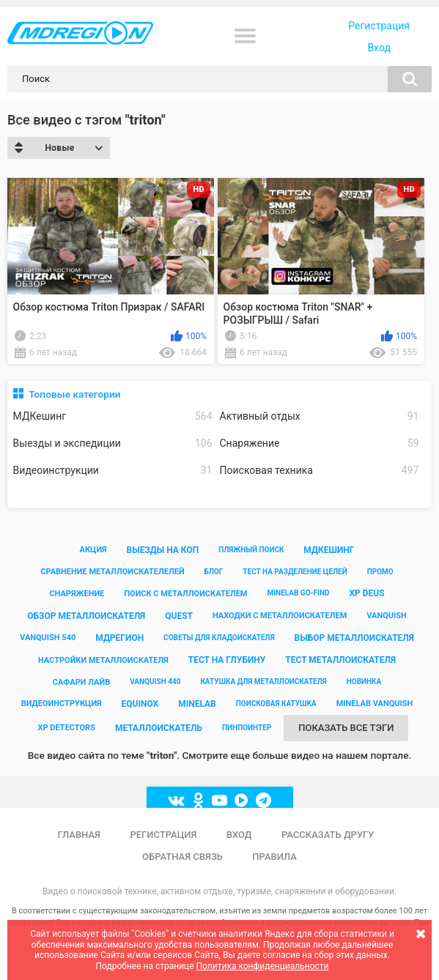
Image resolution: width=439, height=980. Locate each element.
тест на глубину (227, 660)
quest (179, 616)
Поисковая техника (320, 471)
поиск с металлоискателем (185, 594)
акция (93, 550)
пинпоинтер (247, 728)
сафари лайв (81, 682)
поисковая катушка (276, 704)
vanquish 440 (155, 682)
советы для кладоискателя (219, 638)
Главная (79, 835)
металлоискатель (159, 728)
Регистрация (379, 26)
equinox (140, 704)
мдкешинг (329, 550)
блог (214, 572)
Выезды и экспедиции (113, 443)
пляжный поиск (251, 550)
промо (380, 572)
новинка (364, 682)
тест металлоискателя (340, 660)
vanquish (387, 616)
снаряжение (77, 594)
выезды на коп (163, 550)
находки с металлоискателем (280, 616)
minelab (197, 704)
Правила (274, 857)
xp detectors (67, 728)
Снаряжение (320, 443)
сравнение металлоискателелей (112, 572)
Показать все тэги (346, 728)
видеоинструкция (62, 704)
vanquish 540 (48, 638)
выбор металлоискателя (354, 638)
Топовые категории (74, 394)
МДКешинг (113, 416)
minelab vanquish (375, 704)
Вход (379, 48)
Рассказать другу (328, 835)
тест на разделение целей (295, 572)
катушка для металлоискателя (263, 682)
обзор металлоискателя (86, 616)
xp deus (366, 593)
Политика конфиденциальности (263, 966)
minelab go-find (298, 593)
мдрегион (119, 638)
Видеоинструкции (113, 471)
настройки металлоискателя (103, 660)
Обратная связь (182, 857)
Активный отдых (320, 416)
